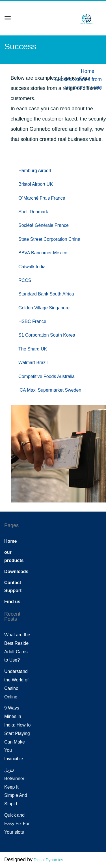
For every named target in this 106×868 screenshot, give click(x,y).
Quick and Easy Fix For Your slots (17, 824)
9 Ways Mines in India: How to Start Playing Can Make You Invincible (17, 733)
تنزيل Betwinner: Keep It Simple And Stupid (16, 787)
